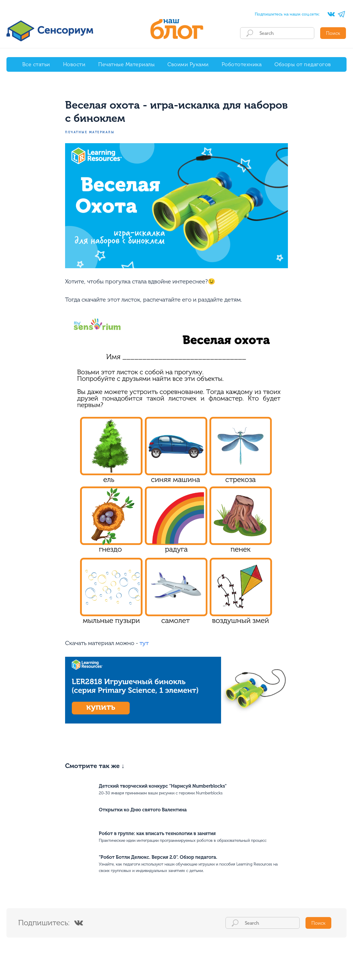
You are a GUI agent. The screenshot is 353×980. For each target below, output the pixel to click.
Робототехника (242, 64)
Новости (74, 64)
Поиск (333, 33)
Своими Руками (188, 64)
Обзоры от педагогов (303, 64)
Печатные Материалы (126, 64)
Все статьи (36, 64)
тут (144, 644)
